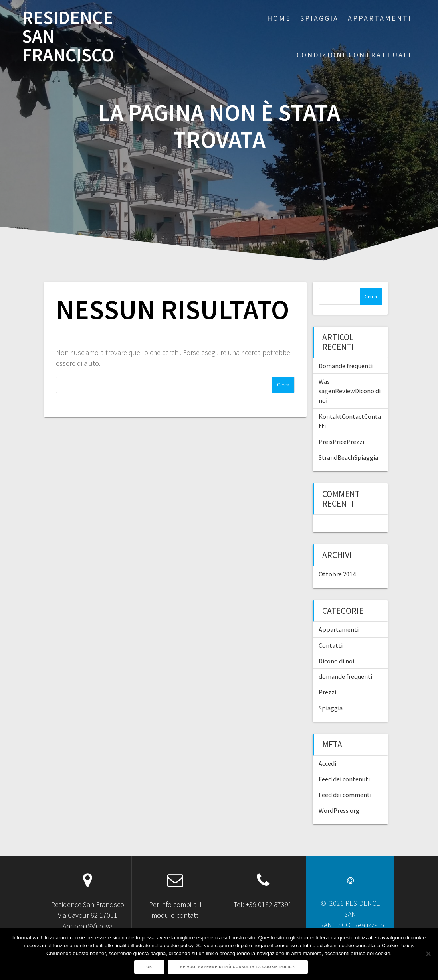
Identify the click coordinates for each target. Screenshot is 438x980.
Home (279, 18)
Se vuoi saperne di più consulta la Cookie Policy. (238, 967)
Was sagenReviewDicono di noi (350, 391)
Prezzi (327, 692)
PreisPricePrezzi (341, 442)
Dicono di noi (336, 661)
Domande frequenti (346, 366)
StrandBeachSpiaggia (348, 457)
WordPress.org (339, 810)
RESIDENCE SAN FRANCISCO (68, 36)
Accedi (327, 763)
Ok (149, 967)
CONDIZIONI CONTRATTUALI (354, 55)
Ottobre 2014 (337, 574)
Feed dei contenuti (344, 779)
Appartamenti (339, 629)
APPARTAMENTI (380, 18)
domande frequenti (345, 676)
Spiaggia (331, 708)
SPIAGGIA (319, 18)
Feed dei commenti (345, 795)
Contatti (331, 645)
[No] (428, 954)
